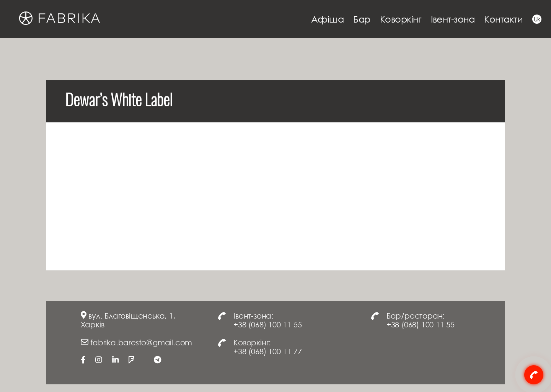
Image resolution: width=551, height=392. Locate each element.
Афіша (328, 19)
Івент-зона (453, 19)
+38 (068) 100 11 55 (267, 324)
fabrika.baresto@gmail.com (141, 342)
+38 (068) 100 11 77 (267, 351)
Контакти (503, 19)
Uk (537, 19)
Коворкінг (401, 19)
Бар (362, 19)
